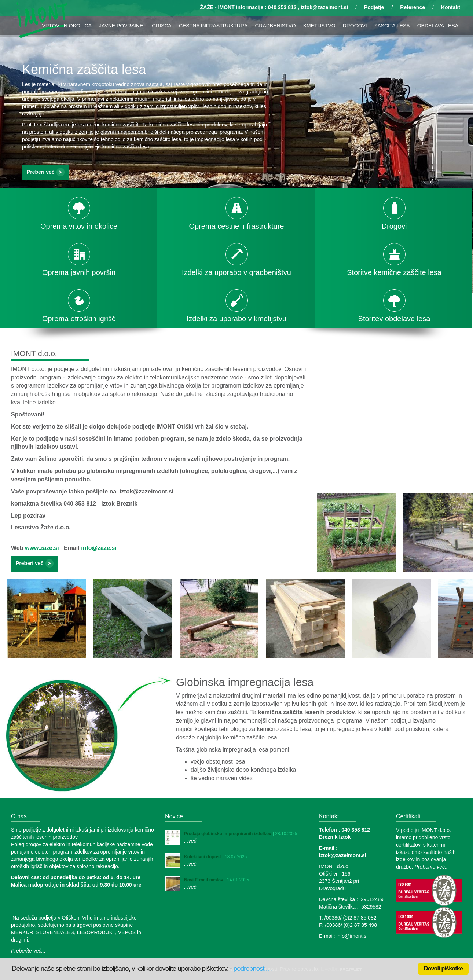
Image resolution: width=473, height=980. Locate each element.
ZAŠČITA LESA (392, 26)
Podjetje (374, 7)
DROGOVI (355, 26)
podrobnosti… (253, 968)
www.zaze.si (42, 548)
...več (190, 841)
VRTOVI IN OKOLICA (67, 26)
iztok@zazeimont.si (324, 7)
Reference (412, 7)
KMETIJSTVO (319, 26)
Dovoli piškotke (443, 968)
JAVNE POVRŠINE (121, 26)
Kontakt (451, 7)
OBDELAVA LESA (438, 26)
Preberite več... (28, 951)
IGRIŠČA (161, 26)
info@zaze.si (99, 548)
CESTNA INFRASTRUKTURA (213, 26)
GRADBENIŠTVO (275, 26)
